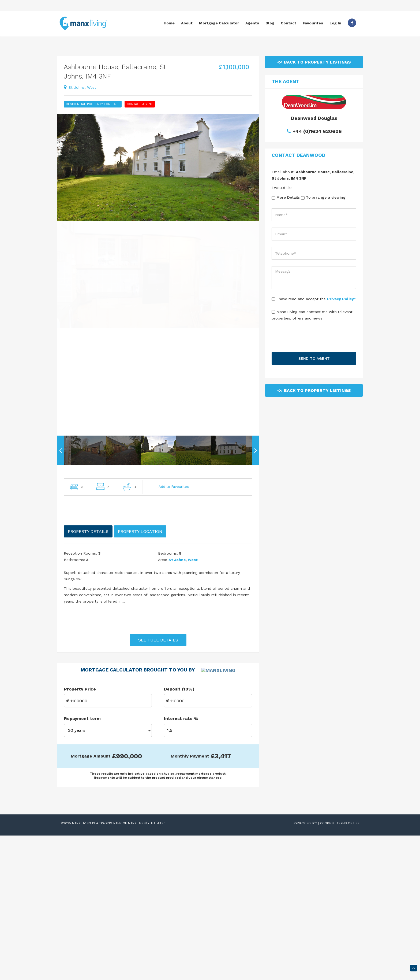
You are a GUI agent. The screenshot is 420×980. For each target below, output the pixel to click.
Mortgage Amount (91, 900)
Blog (270, 23)
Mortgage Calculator (219, 23)
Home (169, 23)
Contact (288, 23)
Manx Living (82, 968)
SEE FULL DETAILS (158, 747)
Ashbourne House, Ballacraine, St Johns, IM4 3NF (115, 72)
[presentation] (314, 338)
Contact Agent (140, 104)
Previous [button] (61, 558)
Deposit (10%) (179, 833)
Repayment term (82, 863)
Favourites (313, 23)
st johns (77, 87)
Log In (335, 23)
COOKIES (327, 968)
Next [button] (256, 558)
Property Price (80, 833)
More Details (286, 197)
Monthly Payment (190, 900)
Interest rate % (181, 863)
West (92, 87)
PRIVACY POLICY (305, 968)
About (187, 23)
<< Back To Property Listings (314, 62)
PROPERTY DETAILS (88, 639)
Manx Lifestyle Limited (147, 968)
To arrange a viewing (323, 197)
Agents (252, 23)
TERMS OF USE (348, 968)
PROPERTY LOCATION (140, 639)
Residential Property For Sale (93, 104)
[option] (158, 168)
